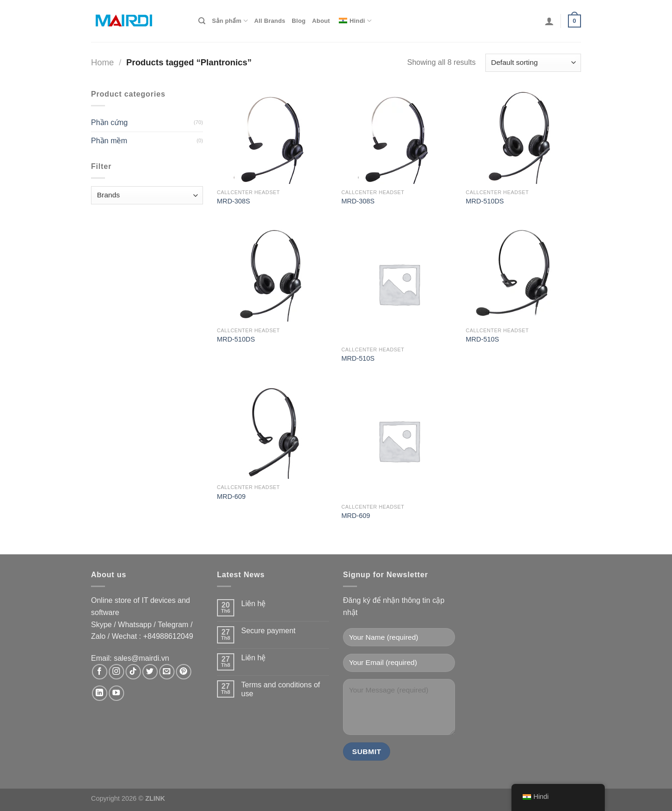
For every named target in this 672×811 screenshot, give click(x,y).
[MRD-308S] (275, 136)
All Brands (270, 21)
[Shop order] (533, 63)
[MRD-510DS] (523, 136)
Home (102, 62)
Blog (298, 21)
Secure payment (269, 631)
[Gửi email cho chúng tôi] (167, 672)
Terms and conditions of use (281, 689)
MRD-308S (234, 201)
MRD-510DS (485, 201)
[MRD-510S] (399, 284)
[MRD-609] (275, 431)
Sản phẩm (230, 21)
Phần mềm (109, 141)
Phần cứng (109, 122)
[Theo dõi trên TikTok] (133, 672)
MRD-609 (231, 496)
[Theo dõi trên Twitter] (150, 672)
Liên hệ (254, 604)
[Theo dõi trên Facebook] (100, 672)
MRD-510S (358, 358)
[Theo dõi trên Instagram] (116, 672)
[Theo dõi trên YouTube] (116, 693)
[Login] (549, 21)
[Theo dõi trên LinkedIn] (100, 693)
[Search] (202, 21)
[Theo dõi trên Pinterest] (184, 672)
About (321, 21)
